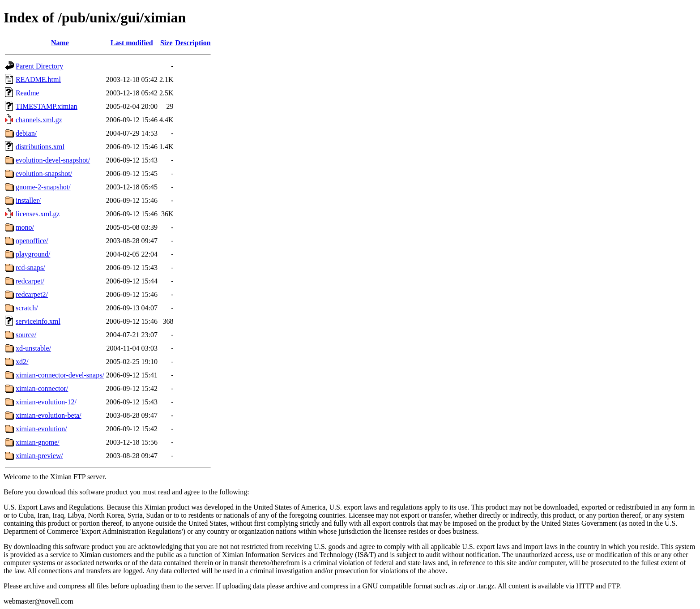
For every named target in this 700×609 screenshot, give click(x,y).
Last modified (132, 43)
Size (166, 43)
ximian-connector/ (42, 388)
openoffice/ (32, 241)
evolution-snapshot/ (44, 174)
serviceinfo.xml (38, 321)
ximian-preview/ (39, 456)
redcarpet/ (30, 281)
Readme (27, 93)
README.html (38, 79)
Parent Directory (39, 66)
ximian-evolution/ (41, 429)
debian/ (26, 133)
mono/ (25, 227)
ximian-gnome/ (38, 442)
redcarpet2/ (32, 294)
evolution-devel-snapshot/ (53, 160)
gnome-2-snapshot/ (43, 187)
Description (193, 43)
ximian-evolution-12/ (46, 402)
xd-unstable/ (33, 348)
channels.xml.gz (39, 120)
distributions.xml (40, 147)
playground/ (33, 254)
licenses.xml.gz (38, 214)
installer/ (28, 200)
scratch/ (27, 308)
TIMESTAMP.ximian (47, 106)
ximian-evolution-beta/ (49, 415)
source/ (26, 335)
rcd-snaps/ (30, 268)
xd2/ (22, 362)
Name (60, 43)
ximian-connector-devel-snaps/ (60, 375)
